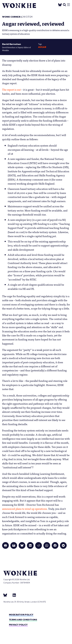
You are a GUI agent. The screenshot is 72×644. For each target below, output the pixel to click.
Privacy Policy (18, 625)
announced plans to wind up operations (25, 509)
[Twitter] (60, 4)
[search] (64, 4)
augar (42, 47)
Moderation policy (21, 615)
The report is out (11, 89)
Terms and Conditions (23, 620)
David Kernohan (12, 44)
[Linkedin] (13, 595)
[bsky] (7, 595)
